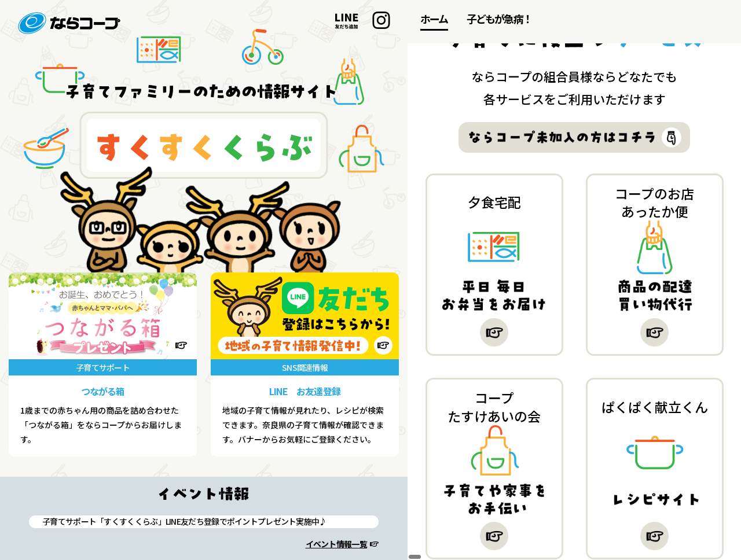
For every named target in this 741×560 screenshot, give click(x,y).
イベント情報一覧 (336, 544)
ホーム (434, 19)
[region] (574, 280)
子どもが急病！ (499, 19)
